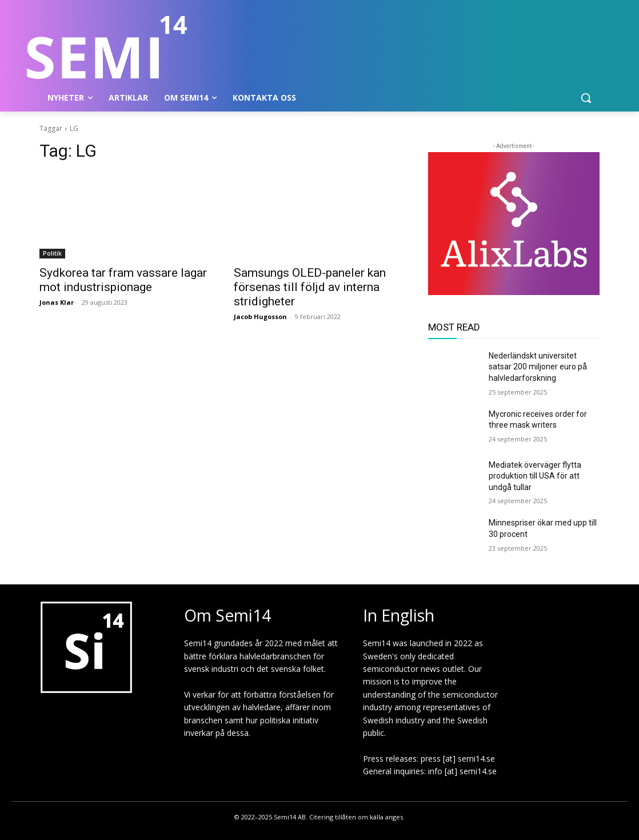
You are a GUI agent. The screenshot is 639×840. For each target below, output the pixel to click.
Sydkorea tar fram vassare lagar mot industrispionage (123, 280)
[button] (586, 98)
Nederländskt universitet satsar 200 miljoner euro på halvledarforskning (538, 367)
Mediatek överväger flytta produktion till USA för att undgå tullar (535, 476)
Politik (52, 253)
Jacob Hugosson (260, 317)
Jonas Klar (57, 302)
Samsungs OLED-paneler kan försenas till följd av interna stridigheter (310, 287)
